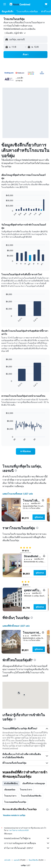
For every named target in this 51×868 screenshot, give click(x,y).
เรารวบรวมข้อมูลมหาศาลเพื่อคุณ (27, 843)
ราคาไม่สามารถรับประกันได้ (19, 830)
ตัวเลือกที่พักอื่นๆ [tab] (11, 783)
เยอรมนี (16, 860)
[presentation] (16, 470)
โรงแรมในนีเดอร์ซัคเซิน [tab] (31, 796)
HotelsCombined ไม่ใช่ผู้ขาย (27, 838)
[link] (26, 451)
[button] (5, 4)
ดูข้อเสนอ (39, 517)
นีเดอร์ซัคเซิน (33, 860)
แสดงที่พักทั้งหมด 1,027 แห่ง (16, 626)
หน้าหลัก (7, 860)
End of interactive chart (5, 214)
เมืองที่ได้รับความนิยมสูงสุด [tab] (34, 783)
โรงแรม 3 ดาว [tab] (26, 790)
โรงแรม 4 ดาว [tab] (10, 796)
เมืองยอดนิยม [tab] (10, 790)
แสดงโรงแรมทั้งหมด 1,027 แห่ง (18, 494)
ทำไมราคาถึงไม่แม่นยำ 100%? (27, 848)
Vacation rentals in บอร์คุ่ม (14, 815)
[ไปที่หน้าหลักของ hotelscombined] (20, 4)
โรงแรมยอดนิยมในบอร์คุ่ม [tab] (15, 802)
